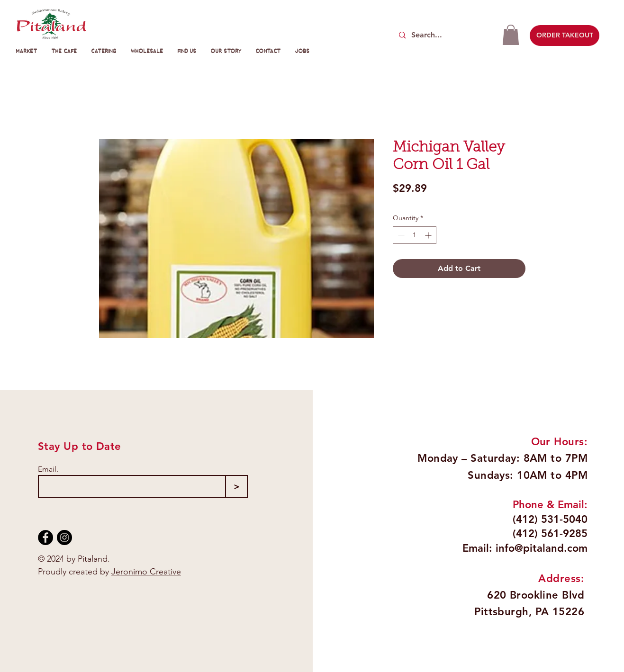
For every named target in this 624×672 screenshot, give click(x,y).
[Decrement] (400, 235)
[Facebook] (45, 538)
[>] (236, 486)
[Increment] (429, 235)
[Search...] (444, 35)
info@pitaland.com (542, 548)
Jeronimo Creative (146, 572)
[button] (511, 35)
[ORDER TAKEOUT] (565, 36)
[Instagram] (64, 538)
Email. (48, 469)
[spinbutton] (415, 235)
